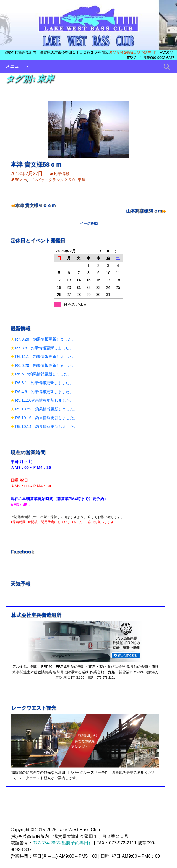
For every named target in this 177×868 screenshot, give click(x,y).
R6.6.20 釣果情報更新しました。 (45, 365)
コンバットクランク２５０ (52, 180)
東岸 (82, 180)
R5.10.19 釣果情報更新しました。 (46, 418)
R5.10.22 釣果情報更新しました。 (46, 409)
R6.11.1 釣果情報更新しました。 (45, 357)
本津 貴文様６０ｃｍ (35, 205)
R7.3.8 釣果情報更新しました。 (44, 348)
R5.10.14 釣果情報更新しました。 (46, 427)
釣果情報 (61, 174)
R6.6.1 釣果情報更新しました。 (44, 383)
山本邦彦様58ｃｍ (144, 211)
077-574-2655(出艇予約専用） (134, 52)
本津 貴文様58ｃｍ (36, 164)
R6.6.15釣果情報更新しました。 (43, 374)
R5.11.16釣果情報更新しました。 (45, 400)
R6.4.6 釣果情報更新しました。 (44, 392)
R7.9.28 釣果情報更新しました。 (45, 339)
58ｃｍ (21, 180)
